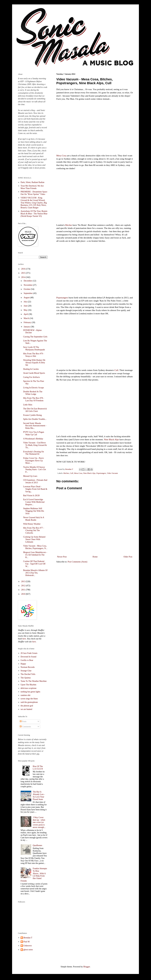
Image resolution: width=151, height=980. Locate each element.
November (28, 285)
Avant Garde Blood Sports (34, 373)
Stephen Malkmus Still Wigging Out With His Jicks (34, 511)
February (28, 322)
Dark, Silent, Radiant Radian (33, 182)
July (26, 302)
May (26, 310)
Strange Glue (26, 671)
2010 (24, 594)
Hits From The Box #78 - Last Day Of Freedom (34, 399)
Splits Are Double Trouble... (35, 419)
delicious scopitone (29, 688)
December (28, 281)
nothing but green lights (30, 692)
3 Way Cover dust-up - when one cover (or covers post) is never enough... (39, 822)
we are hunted (26, 709)
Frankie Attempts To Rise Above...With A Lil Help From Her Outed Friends (34, 875)
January (27, 327)
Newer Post (62, 557)
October (27, 289)
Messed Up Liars (30, 476)
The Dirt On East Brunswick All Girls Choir (35, 410)
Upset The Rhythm (28, 685)
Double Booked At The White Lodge (33, 393)
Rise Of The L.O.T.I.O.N (38, 768)
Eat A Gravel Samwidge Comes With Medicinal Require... (34, 502)
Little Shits (28, 405)
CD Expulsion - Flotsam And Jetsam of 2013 (35, 481)
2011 (24, 590)
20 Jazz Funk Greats (29, 653)
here (24, 639)
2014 (24, 277)
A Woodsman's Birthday (33, 439)
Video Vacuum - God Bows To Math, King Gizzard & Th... (35, 445)
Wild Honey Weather (32, 524)
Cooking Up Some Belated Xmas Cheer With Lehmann (34, 539)
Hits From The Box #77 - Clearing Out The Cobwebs (34, 530)
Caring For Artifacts (31, 377)
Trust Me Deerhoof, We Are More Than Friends (32, 187)
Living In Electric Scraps (33, 388)
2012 (24, 586)
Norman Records (28, 667)
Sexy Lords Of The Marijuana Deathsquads (34, 348)
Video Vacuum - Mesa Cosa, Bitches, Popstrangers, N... (35, 547)
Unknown (28, 946)
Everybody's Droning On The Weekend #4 (33, 453)
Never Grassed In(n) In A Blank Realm (34, 519)
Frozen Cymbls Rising (32, 415)
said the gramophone (29, 702)
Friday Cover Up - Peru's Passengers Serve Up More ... (33, 461)
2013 (24, 581)
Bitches (69, 225)
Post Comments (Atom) (77, 562)
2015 (24, 273)
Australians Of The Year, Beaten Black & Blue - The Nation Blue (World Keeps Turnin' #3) (34, 214)
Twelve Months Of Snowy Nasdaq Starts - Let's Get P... (35, 470)
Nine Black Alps (111, 439)
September (28, 293)
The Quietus (26, 678)
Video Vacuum (112, 473)
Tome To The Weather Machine (34, 681)
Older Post (128, 557)
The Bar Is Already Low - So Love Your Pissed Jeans (39, 795)
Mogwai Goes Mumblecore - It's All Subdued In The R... (35, 555)
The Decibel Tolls (28, 674)
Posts (23, 721)
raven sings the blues (29, 699)
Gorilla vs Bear (27, 660)
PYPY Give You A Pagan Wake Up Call (34, 433)
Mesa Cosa (61, 156)
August (27, 298)
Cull (116, 370)
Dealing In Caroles (31, 369)
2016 (24, 269)
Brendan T (28, 938)
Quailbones (37, 845)
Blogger (87, 967)
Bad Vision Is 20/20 (31, 496)
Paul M (27, 942)
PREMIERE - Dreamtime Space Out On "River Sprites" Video (34, 193)
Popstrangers (62, 298)
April (26, 314)
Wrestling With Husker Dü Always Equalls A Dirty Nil (34, 363)
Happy (23, 664)
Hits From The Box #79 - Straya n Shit (34, 355)
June (26, 306)
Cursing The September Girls (35, 337)
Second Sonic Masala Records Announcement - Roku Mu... (35, 426)
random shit (26, 695)
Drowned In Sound (29, 657)
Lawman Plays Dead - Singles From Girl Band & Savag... (35, 489)
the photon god (27, 706)
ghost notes (28, 950)
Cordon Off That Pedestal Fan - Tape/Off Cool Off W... (34, 564)
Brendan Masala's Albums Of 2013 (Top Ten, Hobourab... (35, 573)
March (27, 318)
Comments (25, 727)
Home (95, 557)
